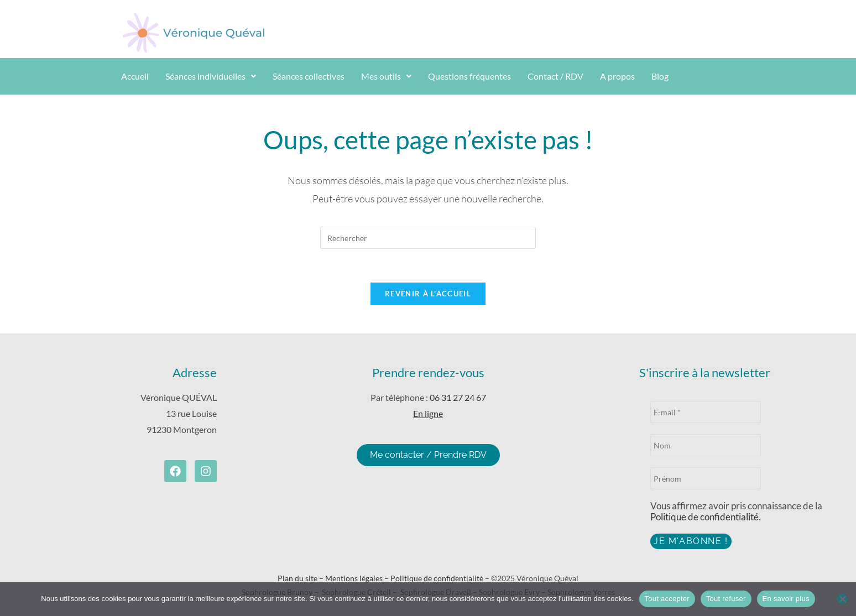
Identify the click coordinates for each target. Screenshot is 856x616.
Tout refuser (726, 599)
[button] (211, 76)
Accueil (135, 76)
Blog (660, 76)
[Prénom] (706, 478)
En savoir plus (786, 599)
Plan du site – (301, 578)
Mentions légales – (358, 578)
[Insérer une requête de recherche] (428, 238)
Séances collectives (309, 76)
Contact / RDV (555, 76)
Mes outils (386, 76)
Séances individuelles (211, 76)
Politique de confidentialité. (706, 517)
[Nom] (706, 445)
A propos (617, 76)
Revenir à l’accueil (428, 294)
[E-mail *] (706, 412)
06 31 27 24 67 (458, 397)
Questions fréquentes (469, 76)
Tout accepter (667, 599)
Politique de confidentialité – (441, 578)
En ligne (428, 413)
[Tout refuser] (842, 599)
